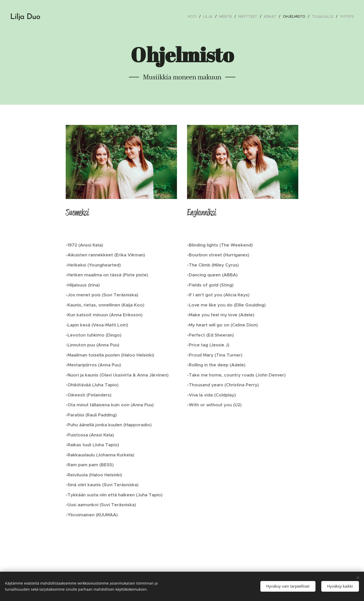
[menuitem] (194, 16)
